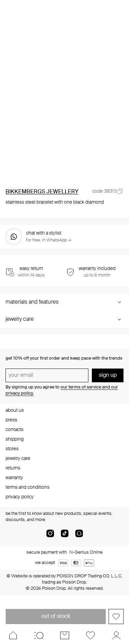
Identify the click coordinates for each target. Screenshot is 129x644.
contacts (14, 430)
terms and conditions (28, 487)
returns (13, 468)
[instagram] (50, 536)
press (11, 420)
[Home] (13, 635)
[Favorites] (90, 635)
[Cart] (64, 635)
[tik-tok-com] (65, 536)
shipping (15, 439)
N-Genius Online (86, 552)
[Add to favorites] (116, 617)
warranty (14, 478)
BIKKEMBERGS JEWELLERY (42, 192)
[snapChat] (79, 536)
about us (15, 410)
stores (12, 449)
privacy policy (20, 497)
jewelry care (18, 459)
